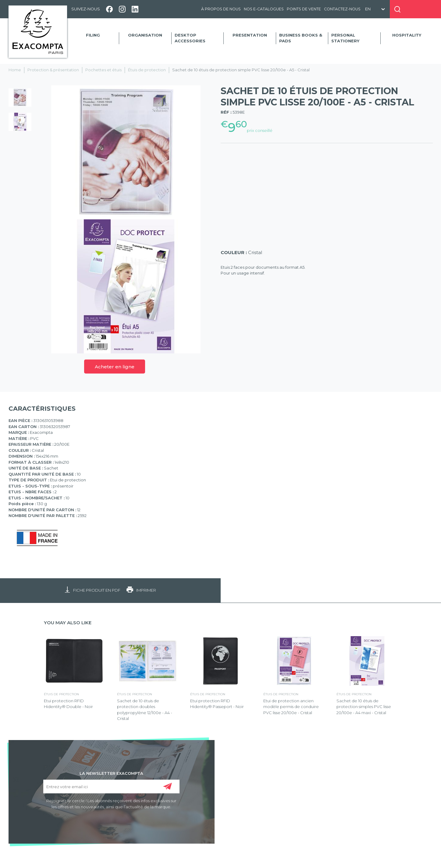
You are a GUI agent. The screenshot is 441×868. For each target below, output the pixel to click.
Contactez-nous (342, 9)
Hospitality (407, 35)
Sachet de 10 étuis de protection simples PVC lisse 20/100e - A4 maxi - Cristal (364, 707)
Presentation (250, 35)
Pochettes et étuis (103, 70)
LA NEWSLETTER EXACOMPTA (111, 773)
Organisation (145, 35)
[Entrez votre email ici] (111, 787)
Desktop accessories (190, 38)
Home (15, 70)
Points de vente (304, 9)
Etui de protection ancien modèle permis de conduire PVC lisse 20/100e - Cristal (291, 707)
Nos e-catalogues (264, 9)
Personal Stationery (345, 38)
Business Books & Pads (301, 38)
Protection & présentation (53, 70)
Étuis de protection (147, 70)
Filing (93, 35)
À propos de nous (221, 9)
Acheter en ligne (115, 367)
